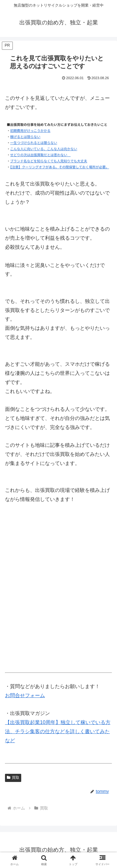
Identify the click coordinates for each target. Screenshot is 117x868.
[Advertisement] (58, 590)
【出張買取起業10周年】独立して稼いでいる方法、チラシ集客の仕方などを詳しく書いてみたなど (58, 731)
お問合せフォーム (25, 695)
